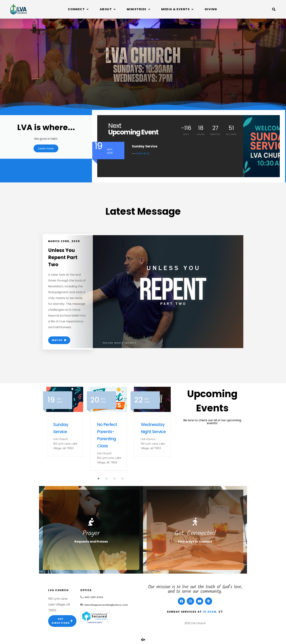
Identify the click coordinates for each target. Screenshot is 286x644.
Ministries (139, 9)
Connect (78, 9)
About (108, 9)
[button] (274, 9)
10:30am (210, 612)
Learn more (46, 150)
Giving (211, 9)
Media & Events (177, 9)
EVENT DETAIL (143, 154)
